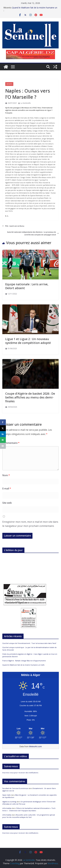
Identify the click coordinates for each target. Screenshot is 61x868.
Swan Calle (7, 795)
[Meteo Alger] (31, 729)
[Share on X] (3, 428)
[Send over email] (3, 440)
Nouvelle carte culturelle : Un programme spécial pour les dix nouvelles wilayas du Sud (29, 816)
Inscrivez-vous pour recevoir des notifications (20, 773)
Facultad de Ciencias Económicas (15, 788)
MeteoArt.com (35, 746)
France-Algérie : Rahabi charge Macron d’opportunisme (24, 661)
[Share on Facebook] (3, 422)
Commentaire (11, 443)
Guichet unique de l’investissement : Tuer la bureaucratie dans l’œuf (29, 643)
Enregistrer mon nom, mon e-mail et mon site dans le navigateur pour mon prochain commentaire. (30, 524)
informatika (7, 808)
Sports (9, 84)
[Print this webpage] (3, 446)
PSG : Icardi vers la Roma (13, 226)
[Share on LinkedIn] (3, 434)
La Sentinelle (26, 103)
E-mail (7, 489)
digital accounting (9, 802)
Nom (6, 475)
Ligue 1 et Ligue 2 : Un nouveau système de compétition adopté (28, 341)
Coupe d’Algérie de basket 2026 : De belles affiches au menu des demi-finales (30, 397)
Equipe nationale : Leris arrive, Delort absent (27, 286)
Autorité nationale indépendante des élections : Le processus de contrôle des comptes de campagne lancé (33, 233)
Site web (7, 503)
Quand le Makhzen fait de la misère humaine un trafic (23, 665)
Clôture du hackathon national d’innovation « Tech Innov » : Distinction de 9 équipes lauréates (29, 809)
